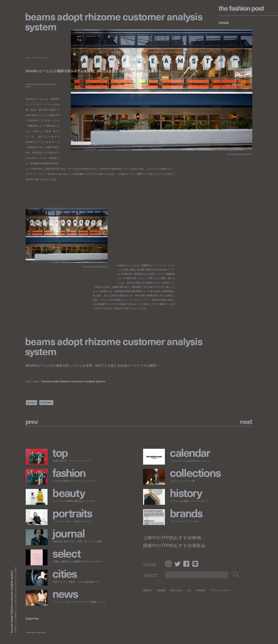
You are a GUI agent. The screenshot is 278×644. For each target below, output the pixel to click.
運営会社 (148, 590)
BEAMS (31, 403)
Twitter (177, 564)
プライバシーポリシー (221, 590)
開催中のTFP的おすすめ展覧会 (174, 546)
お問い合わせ (176, 590)
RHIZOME (46, 403)
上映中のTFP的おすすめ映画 (172, 538)
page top (32, 618)
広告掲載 (161, 590)
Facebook (186, 564)
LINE (195, 564)
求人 (190, 590)
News (224, 22)
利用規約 (201, 590)
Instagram (168, 564)
